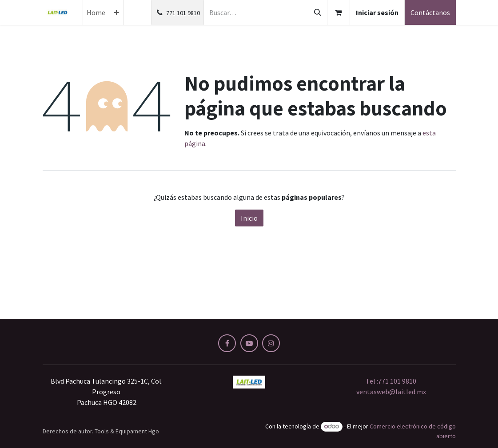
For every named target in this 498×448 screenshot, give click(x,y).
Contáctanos (430, 12)
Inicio (249, 218)
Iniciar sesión (377, 12)
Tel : (391, 381)
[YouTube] (249, 343)
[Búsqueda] (318, 12)
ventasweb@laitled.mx (391, 392)
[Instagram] (271, 343)
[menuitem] (96, 12)
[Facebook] (227, 343)
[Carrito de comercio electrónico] (339, 12)
